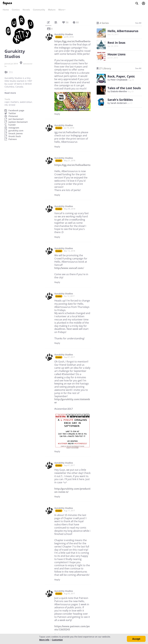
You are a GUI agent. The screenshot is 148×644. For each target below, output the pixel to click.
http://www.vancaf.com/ (69, 268)
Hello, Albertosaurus (123, 31)
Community (39, 10)
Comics (16, 10)
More (62, 10)
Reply (57, 114)
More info (44, 640)
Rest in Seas (116, 43)
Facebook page (16, 110)
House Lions (117, 54)
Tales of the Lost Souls (124, 88)
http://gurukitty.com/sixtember (72, 401)
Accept (136, 639)
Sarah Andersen (119, 103)
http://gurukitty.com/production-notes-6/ (72, 490)
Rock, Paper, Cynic (121, 76)
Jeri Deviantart (16, 119)
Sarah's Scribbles (120, 100)
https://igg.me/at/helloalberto (72, 41)
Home (6, 10)
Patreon (13, 139)
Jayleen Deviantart (18, 122)
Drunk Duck (15, 136)
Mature (52, 10)
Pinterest (13, 116)
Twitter (12, 113)
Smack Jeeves (16, 133)
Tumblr (12, 125)
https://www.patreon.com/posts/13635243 (72, 628)
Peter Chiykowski (119, 80)
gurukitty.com (16, 131)
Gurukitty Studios (64, 34)
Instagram (14, 128)
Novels (26, 10)
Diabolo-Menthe (119, 91)
